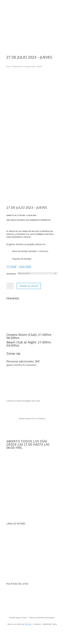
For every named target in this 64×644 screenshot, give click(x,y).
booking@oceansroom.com (30, 375)
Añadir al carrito (29, 286)
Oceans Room (17, 67)
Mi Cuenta (18, 576)
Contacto (17, 561)
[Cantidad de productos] (10, 286)
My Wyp (28, 624)
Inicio (8, 67)
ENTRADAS (11, 274)
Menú (15, 569)
